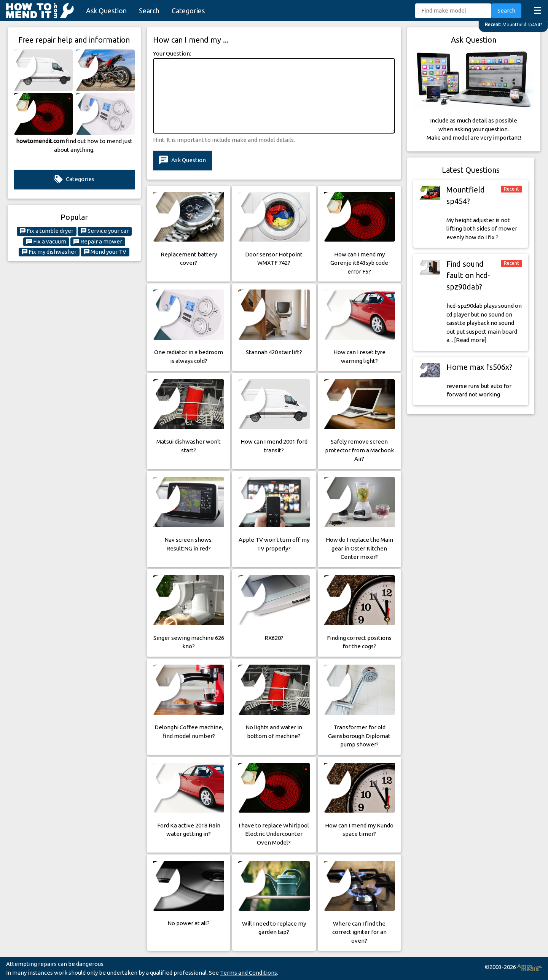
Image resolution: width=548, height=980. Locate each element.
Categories (188, 11)
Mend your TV (105, 252)
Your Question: (172, 53)
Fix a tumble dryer (47, 231)
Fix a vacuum (46, 242)
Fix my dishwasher (49, 252)
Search (149, 11)
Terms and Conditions (249, 973)
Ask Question (106, 11)
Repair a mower (98, 242)
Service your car (105, 231)
